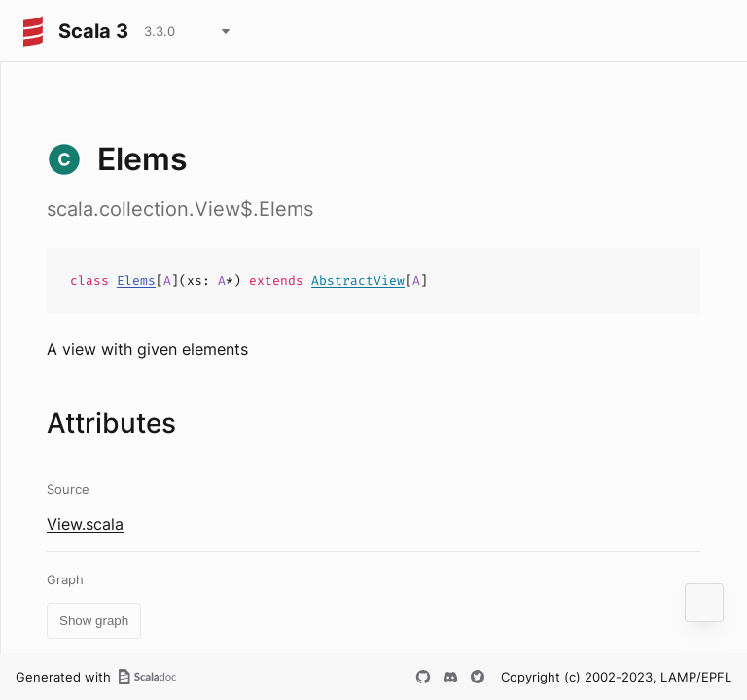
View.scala (85, 524)
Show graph (94, 621)
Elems (136, 280)
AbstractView (358, 280)
